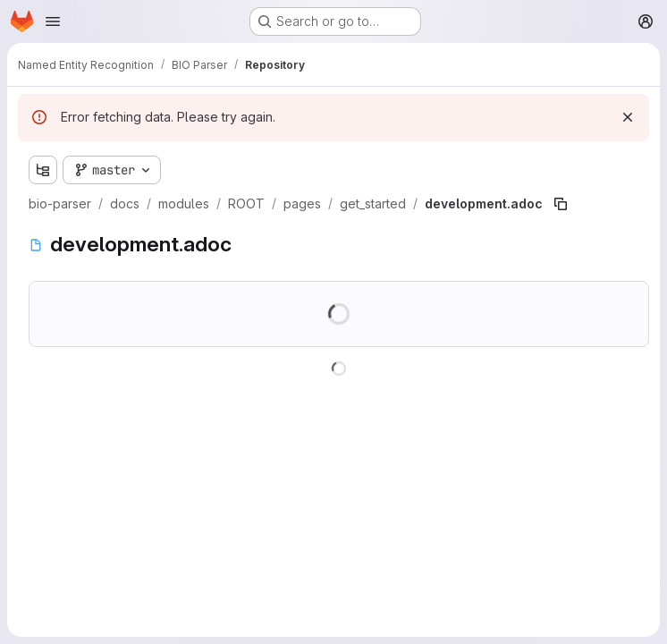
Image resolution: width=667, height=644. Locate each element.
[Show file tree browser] (43, 170)
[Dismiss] (628, 117)
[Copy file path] (561, 204)
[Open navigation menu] (53, 21)
